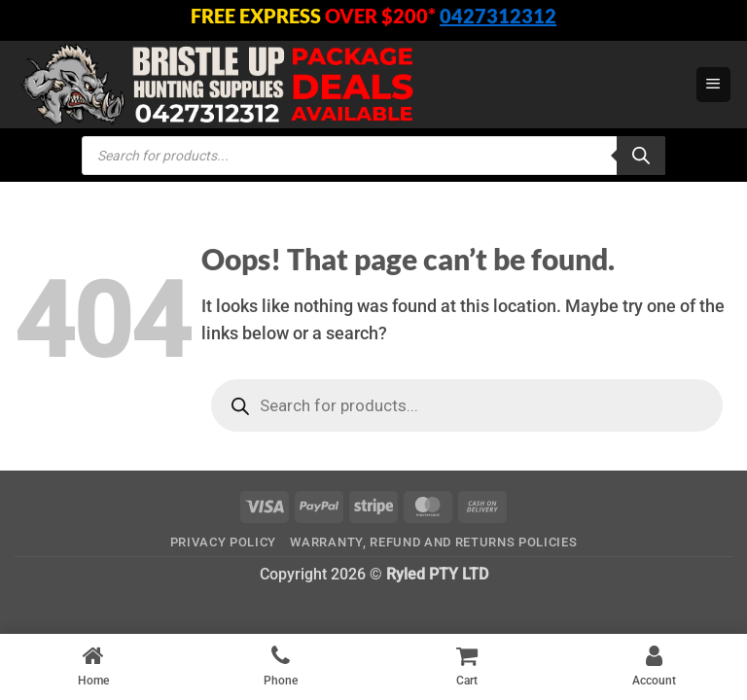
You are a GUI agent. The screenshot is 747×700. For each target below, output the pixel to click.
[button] (713, 85)
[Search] (641, 156)
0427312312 (498, 16)
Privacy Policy (223, 542)
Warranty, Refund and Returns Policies (433, 542)
